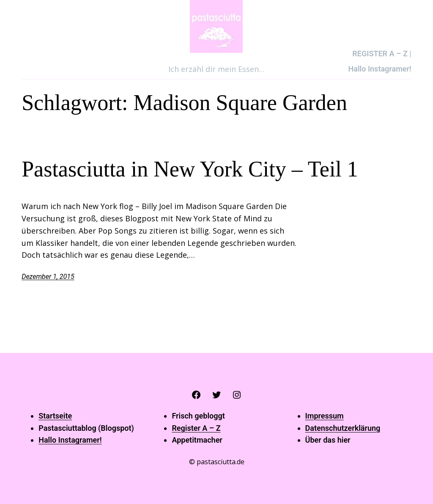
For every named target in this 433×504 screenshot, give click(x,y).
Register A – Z (196, 428)
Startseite (55, 416)
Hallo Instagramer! (70, 440)
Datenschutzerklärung (343, 428)
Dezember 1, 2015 (48, 277)
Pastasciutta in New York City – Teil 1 (190, 169)
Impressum (325, 416)
